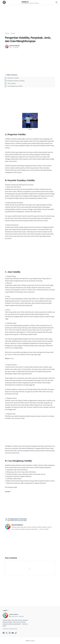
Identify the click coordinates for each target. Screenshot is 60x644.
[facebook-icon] (4, 633)
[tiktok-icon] (16, 633)
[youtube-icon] (13, 633)
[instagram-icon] (10, 633)
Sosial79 (25, 2)
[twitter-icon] (7, 633)
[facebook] (9, 520)
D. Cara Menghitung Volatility (14, 86)
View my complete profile (11, 629)
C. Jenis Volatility (11, 83)
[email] (25, 520)
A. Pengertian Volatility (12, 78)
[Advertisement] (30, 19)
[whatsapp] (16, 520)
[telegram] (19, 520)
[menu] (4, 2)
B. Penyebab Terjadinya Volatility (15, 81)
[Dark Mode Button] (56, 2)
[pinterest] (22, 520)
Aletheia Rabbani (14, 614)
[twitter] (12, 520)
